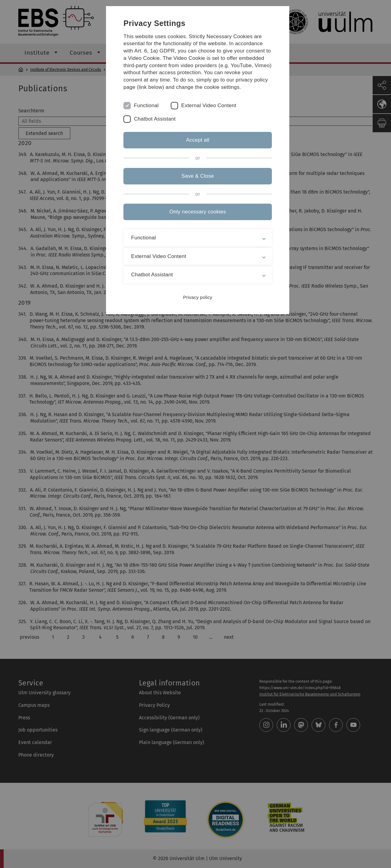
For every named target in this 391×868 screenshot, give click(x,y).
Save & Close (195, 183)
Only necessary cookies (195, 219)
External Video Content (212, 113)
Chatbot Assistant (158, 126)
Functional (150, 113)
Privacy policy (195, 305)
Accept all (195, 147)
